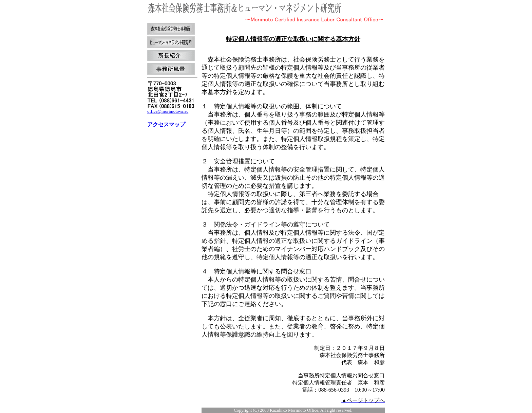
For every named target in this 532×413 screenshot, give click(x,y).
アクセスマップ (166, 124)
